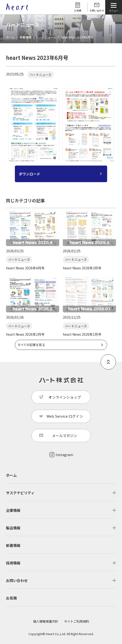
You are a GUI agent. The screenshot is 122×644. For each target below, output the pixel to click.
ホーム (10, 37)
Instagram (64, 455)
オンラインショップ (65, 397)
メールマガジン (65, 436)
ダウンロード (29, 174)
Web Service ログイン (65, 416)
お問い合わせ (97, 10)
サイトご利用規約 (76, 621)
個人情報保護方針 (46, 621)
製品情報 (13, 528)
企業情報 (13, 510)
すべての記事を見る (31, 345)
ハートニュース (46, 37)
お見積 (78, 10)
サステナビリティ (20, 493)
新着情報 (25, 37)
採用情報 (13, 563)
